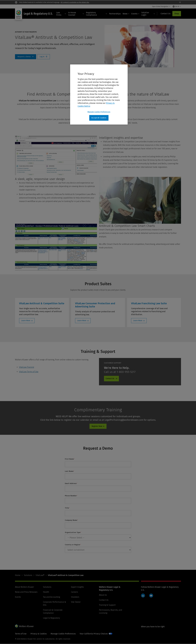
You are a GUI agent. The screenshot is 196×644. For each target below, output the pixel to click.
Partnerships (115, 14)
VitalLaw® (40, 575)
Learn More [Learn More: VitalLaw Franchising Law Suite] (138, 321)
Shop (177, 14)
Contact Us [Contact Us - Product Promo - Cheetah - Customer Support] (110, 379)
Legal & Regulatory (51, 618)
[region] (99, 95)
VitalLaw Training (26, 367)
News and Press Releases (26, 592)
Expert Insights (77, 587)
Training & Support (107, 605)
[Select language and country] (177, 6)
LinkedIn (143, 596)
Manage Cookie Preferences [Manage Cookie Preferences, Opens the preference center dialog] (99, 112)
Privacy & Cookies (39, 634)
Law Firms (61, 14)
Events (135, 14)
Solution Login (148, 14)
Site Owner (76, 602)
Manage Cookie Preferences (63, 634)
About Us (103, 595)
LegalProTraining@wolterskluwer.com (124, 420)
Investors (75, 597)
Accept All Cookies (99, 118)
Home (18, 575)
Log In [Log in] (43, 57)
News (126, 14)
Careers (74, 592)
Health (46, 592)
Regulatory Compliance (97, 14)
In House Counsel (76, 14)
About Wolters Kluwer (24, 587)
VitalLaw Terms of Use (29, 372)
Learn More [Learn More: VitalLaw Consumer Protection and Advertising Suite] (82, 321)
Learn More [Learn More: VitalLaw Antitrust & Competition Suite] (26, 321)
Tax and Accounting (51, 597)
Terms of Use (21, 634)
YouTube (151, 596)
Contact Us (104, 600)
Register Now (97, 426)
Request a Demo (26, 57)
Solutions (28, 575)
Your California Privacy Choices (94, 634)
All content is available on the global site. (75, 2)
